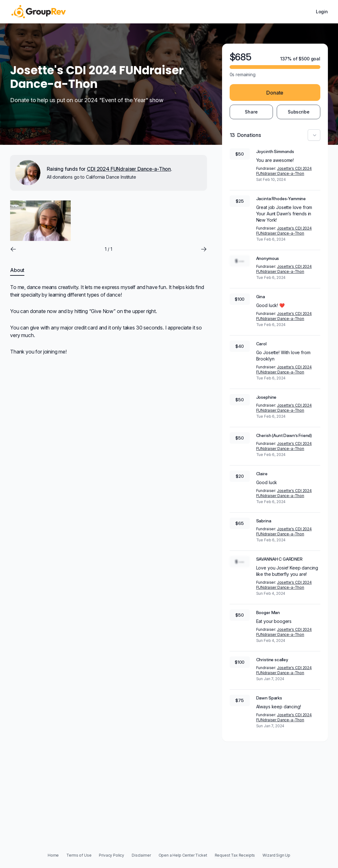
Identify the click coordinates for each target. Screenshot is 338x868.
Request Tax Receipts (235, 855)
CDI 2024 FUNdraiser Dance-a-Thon (129, 169)
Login (322, 12)
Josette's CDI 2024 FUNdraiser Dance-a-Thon (284, 171)
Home (53, 855)
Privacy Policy (112, 855)
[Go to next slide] (204, 249)
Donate (275, 93)
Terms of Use (79, 855)
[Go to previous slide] (13, 249)
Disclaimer (141, 855)
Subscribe (299, 112)
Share (251, 112)
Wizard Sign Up (276, 855)
